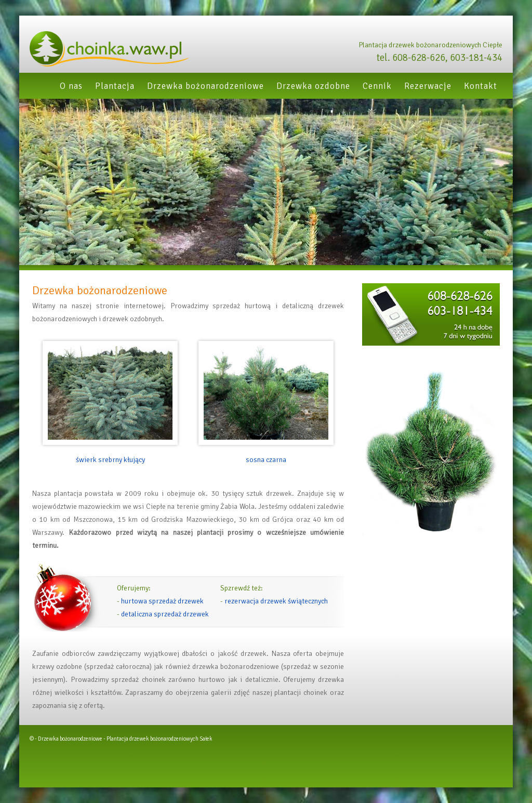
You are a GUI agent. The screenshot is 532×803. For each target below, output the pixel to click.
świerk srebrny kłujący (110, 460)
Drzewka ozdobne (313, 86)
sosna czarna (266, 460)
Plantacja (115, 86)
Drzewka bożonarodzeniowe (205, 86)
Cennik (377, 86)
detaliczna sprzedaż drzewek (165, 614)
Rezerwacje (428, 86)
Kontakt (481, 86)
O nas (71, 86)
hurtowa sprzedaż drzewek (162, 601)
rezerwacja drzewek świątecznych (276, 601)
